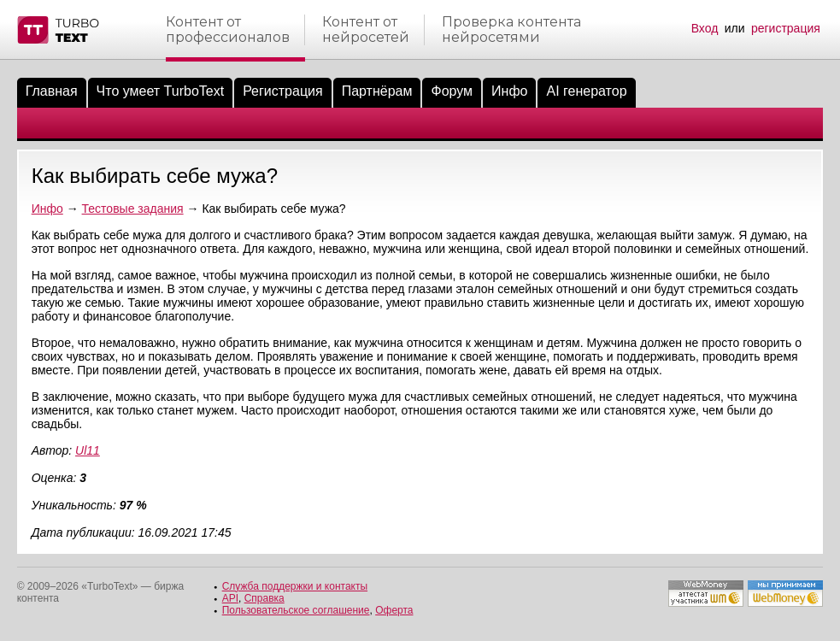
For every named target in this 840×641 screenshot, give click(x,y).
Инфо (509, 91)
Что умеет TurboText (161, 91)
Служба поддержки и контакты (295, 586)
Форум (452, 91)
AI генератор (586, 91)
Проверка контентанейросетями (511, 30)
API (230, 598)
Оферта (394, 610)
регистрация (786, 28)
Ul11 (88, 450)
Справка (264, 598)
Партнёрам (377, 91)
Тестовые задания (133, 209)
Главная (52, 91)
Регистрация (283, 91)
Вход (705, 28)
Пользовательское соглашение (296, 610)
